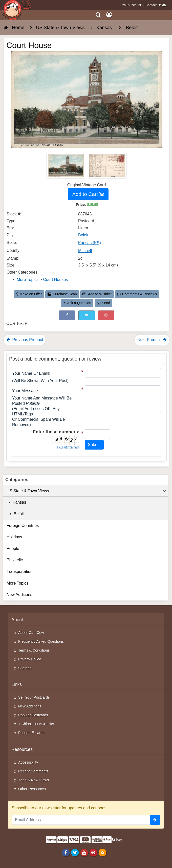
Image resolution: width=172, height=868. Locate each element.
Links (17, 684)
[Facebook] (66, 852)
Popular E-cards (31, 733)
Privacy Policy (30, 659)
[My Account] (109, 15)
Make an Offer (29, 294)
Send (103, 303)
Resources (22, 749)
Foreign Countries (23, 526)
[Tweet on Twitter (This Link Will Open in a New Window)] (87, 315)
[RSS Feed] (102, 852)
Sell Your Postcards (34, 697)
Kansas (16, 502)
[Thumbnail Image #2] (107, 167)
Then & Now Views (34, 780)
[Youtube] (84, 852)
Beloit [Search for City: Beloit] (83, 235)
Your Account (132, 5)
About (17, 620)
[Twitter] (75, 852)
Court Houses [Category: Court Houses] (55, 280)
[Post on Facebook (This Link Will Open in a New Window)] (67, 315)
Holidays (14, 537)
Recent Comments (33, 771)
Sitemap (25, 668)
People (13, 549)
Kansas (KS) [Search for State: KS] (90, 243)
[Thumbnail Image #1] (66, 167)
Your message (25, 391)
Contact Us (153, 5)
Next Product (152, 340)
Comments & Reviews (137, 294)
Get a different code (69, 447)
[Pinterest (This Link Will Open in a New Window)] (106, 315)
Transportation (20, 572)
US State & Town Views (86, 491)
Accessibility (28, 762)
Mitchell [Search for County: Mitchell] (85, 251)
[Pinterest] (93, 852)
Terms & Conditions (34, 650)
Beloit (15, 514)
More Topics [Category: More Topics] (28, 280)
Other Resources (32, 789)
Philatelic (15, 560)
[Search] (98, 15)
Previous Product (25, 340)
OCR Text (15, 324)
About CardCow (31, 633)
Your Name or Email (31, 373)
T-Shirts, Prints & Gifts (36, 724)
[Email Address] (81, 820)
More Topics (17, 583)
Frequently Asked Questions (41, 641)
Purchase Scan (62, 294)
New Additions (19, 595)
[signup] (155, 820)
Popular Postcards (33, 715)
